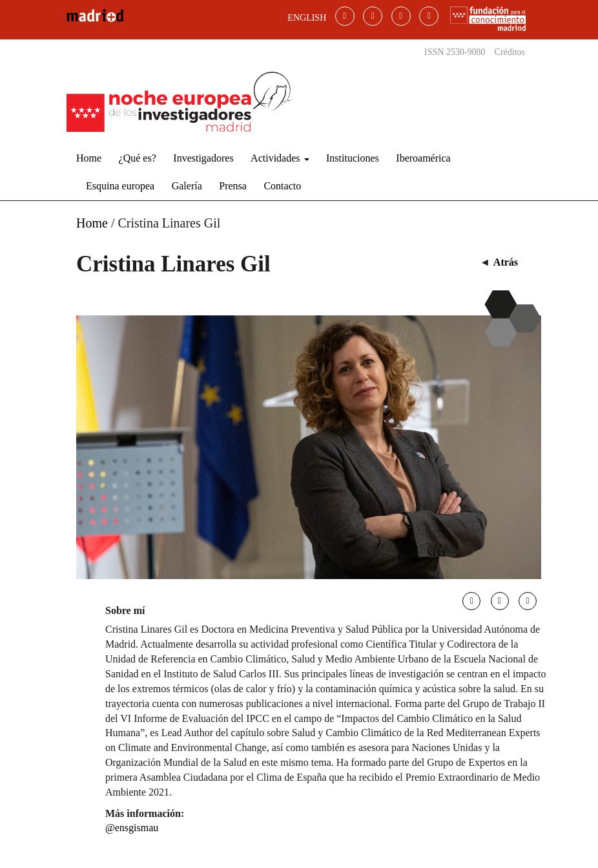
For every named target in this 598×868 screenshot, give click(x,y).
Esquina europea (120, 186)
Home (89, 158)
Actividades (280, 158)
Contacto (282, 186)
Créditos (510, 52)
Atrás (506, 262)
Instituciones (353, 158)
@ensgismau (132, 828)
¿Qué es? (138, 158)
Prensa (233, 186)
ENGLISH (307, 18)
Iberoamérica (423, 158)
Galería (187, 186)
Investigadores (203, 158)
